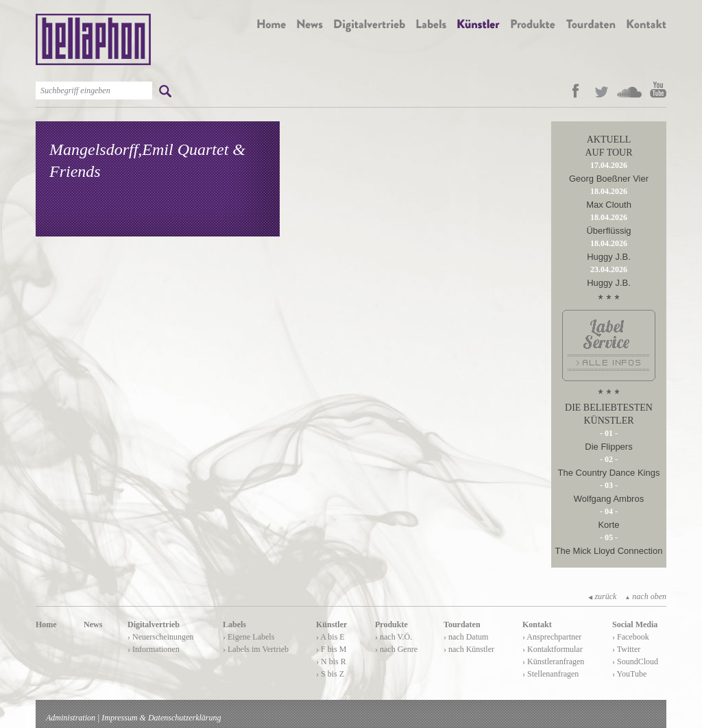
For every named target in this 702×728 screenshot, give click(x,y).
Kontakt (537, 624)
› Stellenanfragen (550, 674)
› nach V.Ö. (394, 637)
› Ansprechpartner (552, 637)
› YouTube (629, 674)
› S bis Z (330, 674)
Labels (234, 624)
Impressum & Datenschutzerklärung (161, 718)
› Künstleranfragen (553, 662)
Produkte (391, 624)
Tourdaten (462, 624)
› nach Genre (396, 649)
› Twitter (626, 649)
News (93, 624)
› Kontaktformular (553, 649)
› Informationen (154, 649)
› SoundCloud (635, 662)
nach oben (645, 596)
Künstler (331, 624)
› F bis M (331, 649)
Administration (71, 718)
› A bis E (330, 637)
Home (46, 624)
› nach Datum (466, 637)
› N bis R (331, 662)
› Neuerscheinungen (160, 637)
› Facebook (631, 637)
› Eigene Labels (249, 637)
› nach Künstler (469, 649)
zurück (602, 596)
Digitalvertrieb (154, 624)
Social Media (635, 624)
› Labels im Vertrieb (256, 649)
